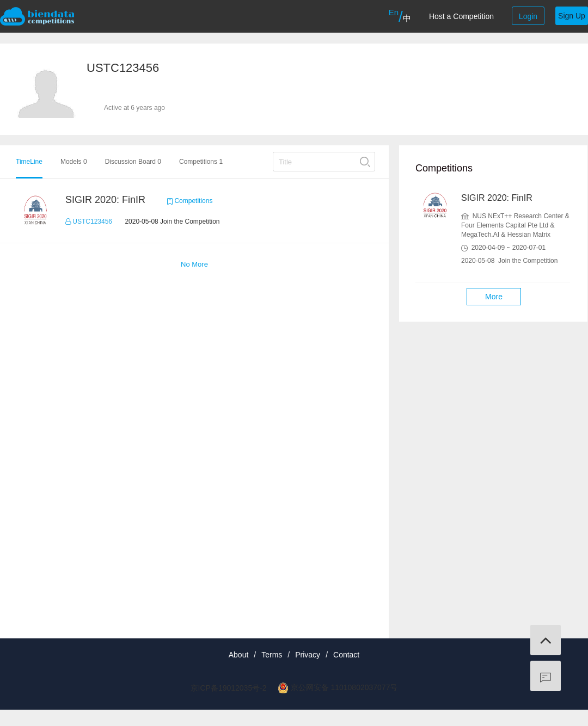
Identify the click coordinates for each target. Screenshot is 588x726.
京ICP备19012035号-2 (229, 688)
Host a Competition (461, 16)
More (494, 297)
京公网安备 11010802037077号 (344, 687)
